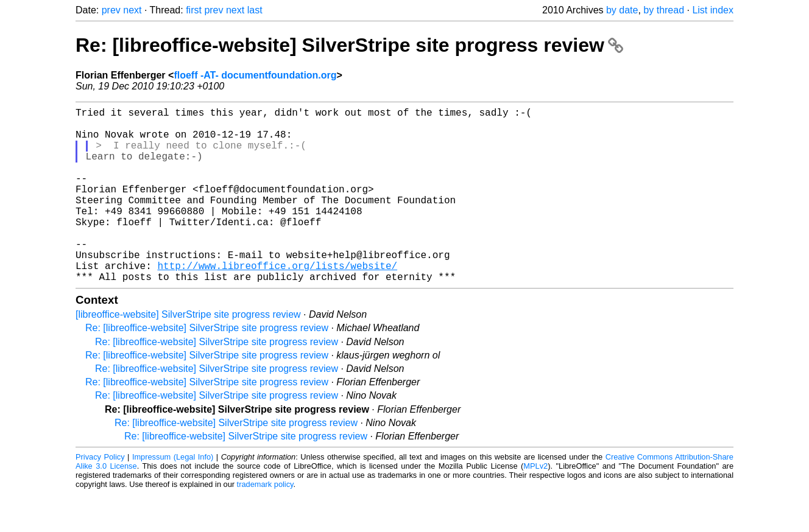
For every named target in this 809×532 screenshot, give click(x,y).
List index (713, 10)
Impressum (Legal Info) (173, 495)
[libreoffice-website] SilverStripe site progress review (188, 353)
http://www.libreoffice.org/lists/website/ (277, 301)
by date (622, 10)
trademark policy (265, 523)
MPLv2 (535, 504)
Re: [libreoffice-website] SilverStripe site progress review (349, 45)
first (194, 10)
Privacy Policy (100, 495)
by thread (664, 10)
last (255, 10)
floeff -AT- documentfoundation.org (255, 75)
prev (111, 10)
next (132, 10)
